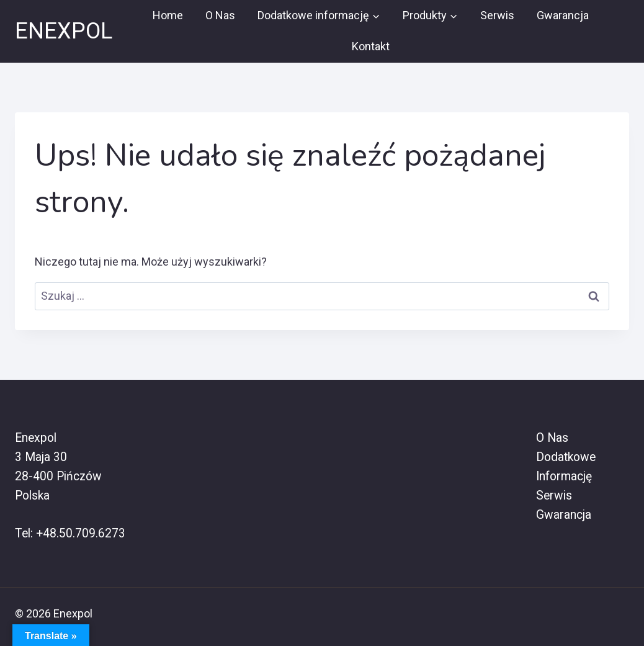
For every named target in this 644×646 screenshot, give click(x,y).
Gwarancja (563, 15)
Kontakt (371, 46)
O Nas (220, 15)
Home (168, 15)
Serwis (497, 15)
